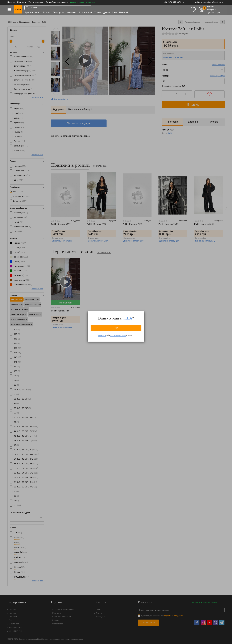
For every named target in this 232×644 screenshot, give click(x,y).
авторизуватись (118, 335)
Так (116, 328)
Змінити (102, 335)
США (127, 318)
